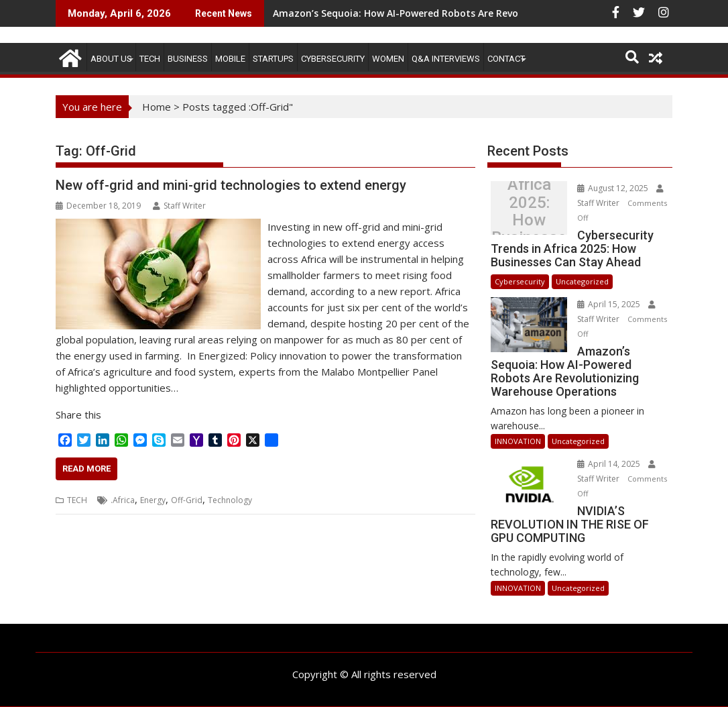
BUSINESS (188, 59)
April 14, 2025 (610, 464)
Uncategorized (582, 281)
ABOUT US (111, 59)
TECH (150, 59)
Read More (86, 469)
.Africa (123, 500)
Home (157, 107)
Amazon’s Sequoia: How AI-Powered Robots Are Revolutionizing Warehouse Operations (476, 13)
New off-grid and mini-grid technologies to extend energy (231, 185)
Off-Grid (187, 500)
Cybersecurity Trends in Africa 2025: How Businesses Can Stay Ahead (529, 211)
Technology (230, 500)
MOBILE (230, 59)
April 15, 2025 (610, 304)
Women (388, 59)
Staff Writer (179, 206)
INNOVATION (518, 441)
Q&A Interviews (446, 59)
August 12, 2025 (614, 188)
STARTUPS (273, 59)
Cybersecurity (333, 59)
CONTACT (506, 59)
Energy (153, 500)
